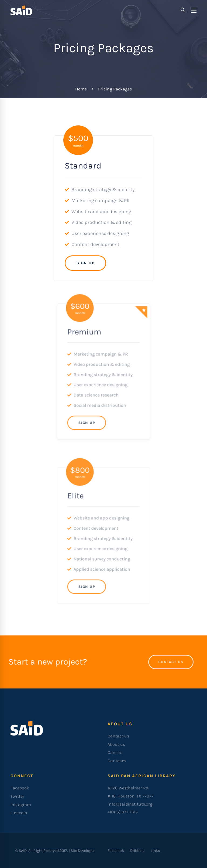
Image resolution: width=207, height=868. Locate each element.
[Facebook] (116, 851)
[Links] (155, 851)
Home (81, 89)
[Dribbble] (137, 851)
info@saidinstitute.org (130, 804)
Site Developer (83, 851)
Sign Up (85, 263)
